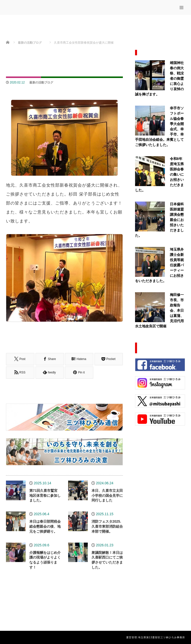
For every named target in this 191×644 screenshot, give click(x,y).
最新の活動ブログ (41, 82)
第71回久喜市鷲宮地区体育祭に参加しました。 (45, 495)
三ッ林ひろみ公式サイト (45, 7)
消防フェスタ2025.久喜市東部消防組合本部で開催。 (107, 526)
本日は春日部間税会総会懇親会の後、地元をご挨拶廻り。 (45, 526)
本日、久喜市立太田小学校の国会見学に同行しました (107, 495)
